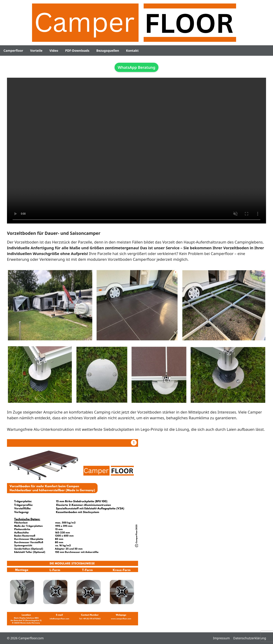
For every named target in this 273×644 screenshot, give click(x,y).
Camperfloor (13, 51)
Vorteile (36, 51)
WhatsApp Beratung (136, 67)
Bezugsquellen (108, 51)
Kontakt (132, 51)
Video (54, 51)
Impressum (221, 638)
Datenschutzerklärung (250, 638)
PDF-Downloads (77, 51)
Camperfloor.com (31, 638)
